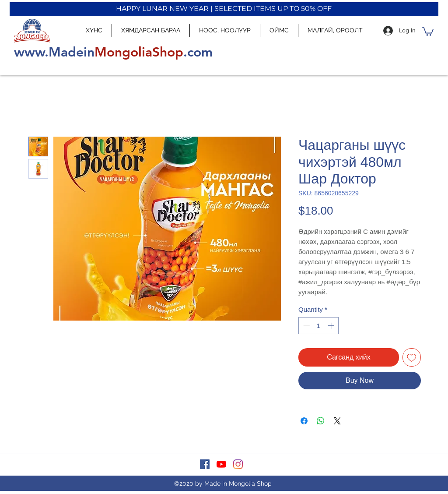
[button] (428, 31)
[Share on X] (337, 421)
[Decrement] (306, 326)
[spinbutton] (319, 326)
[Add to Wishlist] (412, 357)
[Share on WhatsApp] (321, 421)
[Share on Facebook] (304, 421)
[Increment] (332, 326)
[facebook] (205, 464)
